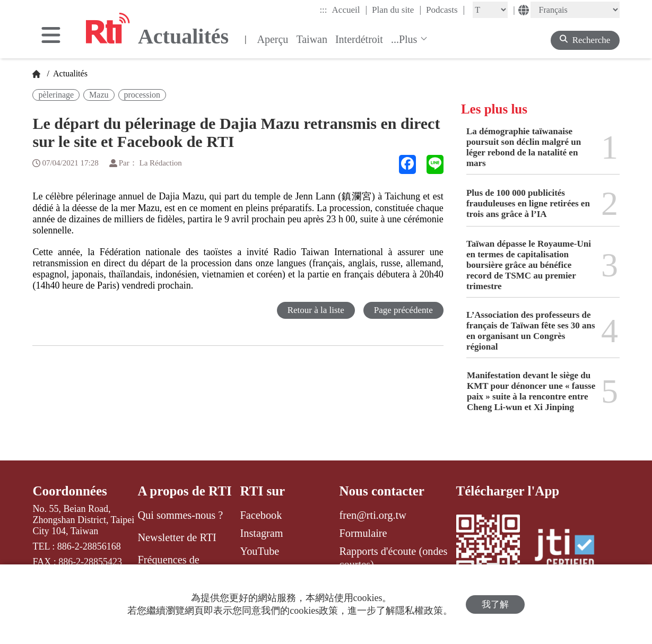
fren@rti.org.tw (373, 515)
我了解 (495, 604)
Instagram (262, 533)
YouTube (260, 551)
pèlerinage (56, 95)
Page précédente (403, 310)
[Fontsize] (490, 10)
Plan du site (397, 10)
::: (323, 10)
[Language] (575, 10)
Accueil (350, 10)
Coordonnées (69, 491)
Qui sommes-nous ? (180, 515)
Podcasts (445, 10)
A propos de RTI (184, 491)
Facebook (261, 515)
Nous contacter (382, 491)
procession (142, 95)
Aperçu (273, 39)
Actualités (69, 73)
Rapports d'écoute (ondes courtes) (394, 558)
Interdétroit (359, 39)
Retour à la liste (316, 310)
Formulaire (363, 533)
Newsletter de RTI (177, 537)
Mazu (99, 95)
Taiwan (312, 39)
